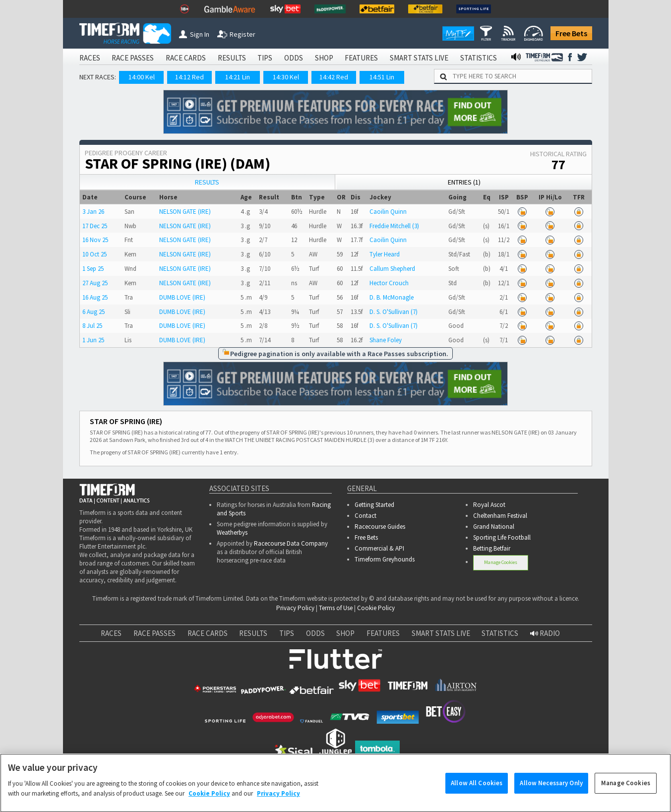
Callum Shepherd (392, 269)
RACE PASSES (133, 58)
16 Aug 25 (95, 297)
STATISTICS (479, 58)
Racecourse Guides (380, 527)
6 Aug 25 (93, 312)
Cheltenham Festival (500, 516)
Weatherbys (232, 532)
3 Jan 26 (93, 212)
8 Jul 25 (92, 326)
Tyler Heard (385, 254)
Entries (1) (464, 182)
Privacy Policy (295, 608)
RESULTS (232, 58)
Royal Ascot (489, 505)
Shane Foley (386, 340)
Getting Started (374, 505)
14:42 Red (334, 77)
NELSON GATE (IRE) (185, 212)
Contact (366, 516)
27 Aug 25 (95, 283)
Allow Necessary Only (551, 791)
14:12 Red (189, 77)
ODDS (294, 58)
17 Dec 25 (95, 226)
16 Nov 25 (95, 240)
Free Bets (571, 33)
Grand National (494, 527)
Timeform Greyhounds (385, 559)
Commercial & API (379, 548)
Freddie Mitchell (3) (394, 226)
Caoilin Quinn (388, 212)
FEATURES (361, 58)
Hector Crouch (389, 283)
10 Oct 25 (94, 254)
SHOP (324, 58)
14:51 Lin (382, 77)
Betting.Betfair (492, 548)
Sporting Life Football (502, 537)
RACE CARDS (186, 58)
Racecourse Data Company (291, 543)
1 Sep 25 (93, 269)
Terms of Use (336, 608)
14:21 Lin (238, 77)
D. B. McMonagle (392, 297)
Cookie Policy (376, 608)
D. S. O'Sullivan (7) (394, 312)
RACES (90, 58)
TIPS (265, 58)
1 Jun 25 (93, 340)
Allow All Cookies (477, 791)
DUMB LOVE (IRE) (182, 297)
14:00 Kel (142, 77)
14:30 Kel (286, 77)
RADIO (545, 633)
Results (207, 182)
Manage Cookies (501, 562)
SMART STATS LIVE (419, 58)
